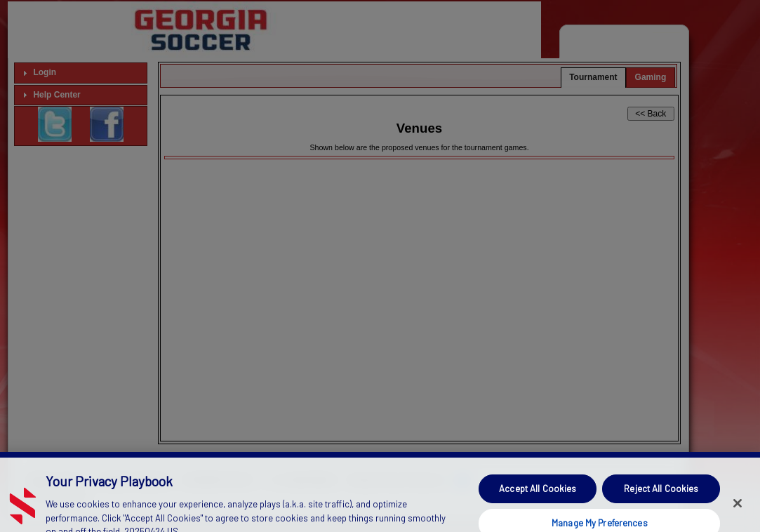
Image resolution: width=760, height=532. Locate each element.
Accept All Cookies (538, 496)
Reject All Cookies (661, 496)
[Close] (738, 512)
